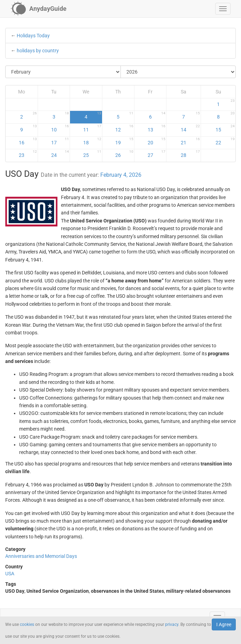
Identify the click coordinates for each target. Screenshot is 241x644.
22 (225, 141)
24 (60, 154)
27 (157, 154)
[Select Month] (63, 72)
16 (28, 141)
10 (60, 128)
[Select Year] (178, 72)
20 (157, 141)
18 (92, 141)
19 (124, 141)
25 (92, 154)
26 (124, 154)
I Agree (224, 624)
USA (10, 574)
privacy (172, 624)
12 (124, 128)
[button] (223, 9)
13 (157, 128)
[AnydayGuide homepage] (38, 9)
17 (60, 141)
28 (190, 154)
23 (28, 154)
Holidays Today (33, 36)
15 (225, 128)
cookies (27, 624)
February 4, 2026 (121, 175)
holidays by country (38, 51)
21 (190, 141)
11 (92, 128)
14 (190, 128)
